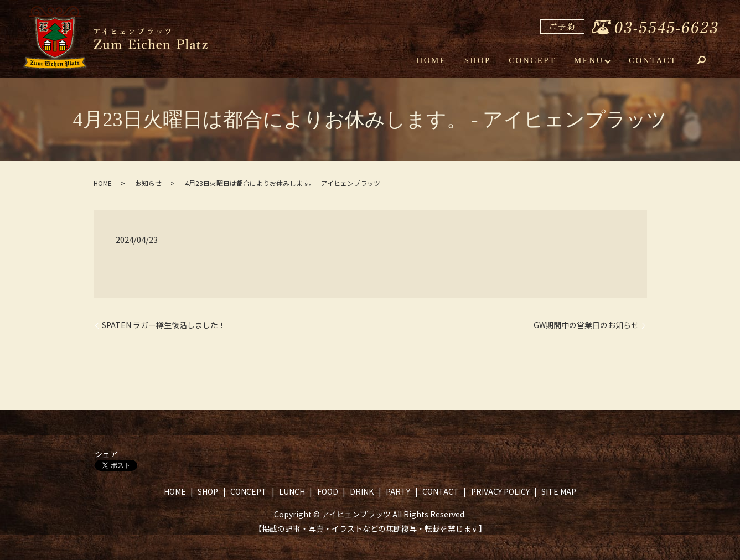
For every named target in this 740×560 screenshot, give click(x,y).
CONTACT (653, 60)
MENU (589, 60)
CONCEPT (534, 60)
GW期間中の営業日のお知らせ (586, 325)
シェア (106, 454)
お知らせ (148, 183)
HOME (433, 60)
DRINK (362, 491)
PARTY (398, 491)
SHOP (479, 60)
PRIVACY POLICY (500, 491)
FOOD (328, 491)
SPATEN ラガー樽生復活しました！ (164, 325)
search (710, 61)
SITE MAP (559, 491)
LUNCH (292, 491)
